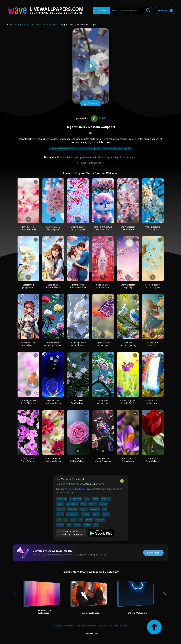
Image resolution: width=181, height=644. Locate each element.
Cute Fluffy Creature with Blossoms (103, 228)
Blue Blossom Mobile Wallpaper (53, 402)
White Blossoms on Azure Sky (153, 228)
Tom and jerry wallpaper (89, 149)
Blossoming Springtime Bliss (28, 286)
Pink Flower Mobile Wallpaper (78, 460)
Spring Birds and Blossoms (103, 402)
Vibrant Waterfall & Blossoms (153, 402)
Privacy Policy (105, 626)
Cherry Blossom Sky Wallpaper (53, 228)
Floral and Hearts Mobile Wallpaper (53, 460)
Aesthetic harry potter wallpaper (117, 149)
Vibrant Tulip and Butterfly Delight (128, 402)
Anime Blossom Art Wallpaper (28, 344)
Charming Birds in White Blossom (78, 344)
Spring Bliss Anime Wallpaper (53, 286)
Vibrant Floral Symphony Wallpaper (53, 344)
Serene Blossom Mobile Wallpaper (153, 286)
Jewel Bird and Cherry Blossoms (103, 460)
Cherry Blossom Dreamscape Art (128, 228)
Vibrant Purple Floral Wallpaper (28, 460)
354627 (98, 118)
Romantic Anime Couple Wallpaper (78, 286)
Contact (58, 626)
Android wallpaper (77, 489)
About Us (68, 626)
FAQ (116, 626)
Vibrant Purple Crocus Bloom (128, 460)
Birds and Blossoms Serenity (128, 344)
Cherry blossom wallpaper (43, 25)
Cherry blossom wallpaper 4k (63, 149)
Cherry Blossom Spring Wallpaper (78, 228)
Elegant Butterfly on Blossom (103, 344)
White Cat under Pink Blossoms (103, 286)
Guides (124, 626)
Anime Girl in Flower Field (153, 344)
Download (91, 104)
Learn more (153, 553)
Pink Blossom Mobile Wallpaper (28, 228)
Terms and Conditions (86, 626)
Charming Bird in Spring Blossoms (28, 402)
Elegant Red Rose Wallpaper (153, 460)
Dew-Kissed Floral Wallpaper (78, 402)
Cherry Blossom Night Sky (128, 286)
